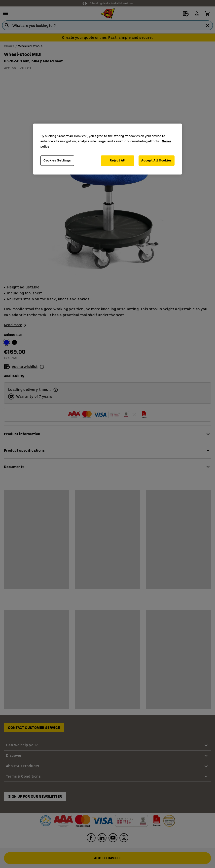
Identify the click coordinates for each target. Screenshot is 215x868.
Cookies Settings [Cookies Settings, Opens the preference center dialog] (57, 160)
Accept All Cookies (157, 160)
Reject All (118, 160)
